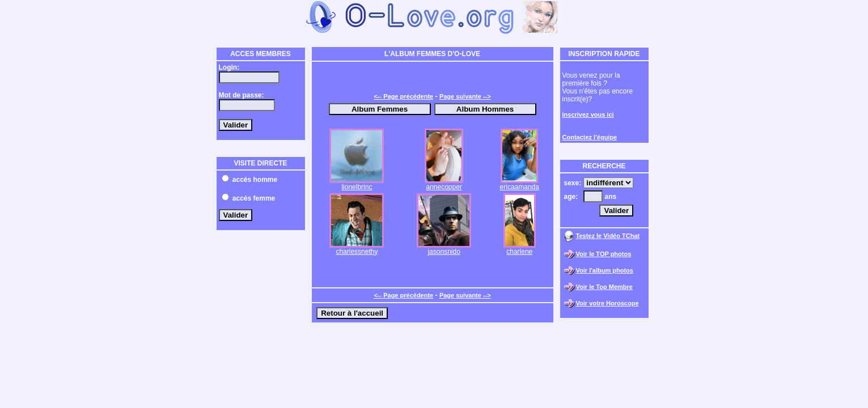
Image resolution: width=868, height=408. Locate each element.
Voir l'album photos (605, 270)
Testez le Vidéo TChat (608, 236)
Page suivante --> (465, 96)
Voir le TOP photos (604, 254)
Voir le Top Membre (604, 287)
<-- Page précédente (403, 96)
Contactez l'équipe (590, 137)
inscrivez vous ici (588, 114)
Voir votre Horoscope (607, 303)
